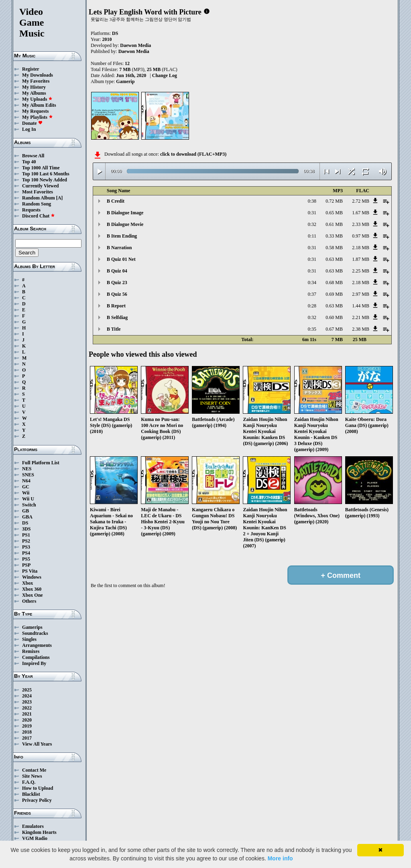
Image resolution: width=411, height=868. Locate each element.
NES (27, 469)
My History (34, 87)
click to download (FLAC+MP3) (193, 154)
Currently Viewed (40, 186)
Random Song (37, 204)
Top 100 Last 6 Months (46, 174)
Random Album (39, 198)
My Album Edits (39, 105)
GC (26, 487)
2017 (27, 738)
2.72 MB (361, 201)
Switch (29, 505)
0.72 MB (334, 201)
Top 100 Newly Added (45, 180)
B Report (116, 306)
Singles (29, 639)
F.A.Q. (29, 782)
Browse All (33, 156)
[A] (60, 198)
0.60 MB (334, 317)
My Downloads (38, 75)
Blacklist (31, 794)
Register (31, 69)
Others (29, 601)
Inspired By (34, 663)
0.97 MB (361, 236)
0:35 (312, 329)
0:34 (312, 283)
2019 (27, 726)
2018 (27, 732)
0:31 (312, 213)
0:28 (312, 306)
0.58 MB (334, 248)
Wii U (28, 499)
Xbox (27, 583)
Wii (26, 493)
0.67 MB (334, 329)
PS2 (26, 541)
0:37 (312, 294)
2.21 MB (361, 317)
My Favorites (36, 81)
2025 (27, 690)
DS (25, 523)
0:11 (312, 236)
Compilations (36, 657)
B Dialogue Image (125, 213)
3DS (26, 529)
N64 (26, 481)
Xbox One (33, 595)
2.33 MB (361, 224)
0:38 (312, 201)
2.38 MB (361, 329)
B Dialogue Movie (125, 224)
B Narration (119, 248)
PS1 (26, 535)
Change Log (165, 75)
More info (280, 858)
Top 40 (29, 162)
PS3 (26, 547)
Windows (32, 577)
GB (25, 511)
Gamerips (32, 627)
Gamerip (125, 81)
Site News (32, 776)
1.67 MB (361, 213)
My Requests (35, 111)
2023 (27, 702)
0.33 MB (334, 236)
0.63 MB (334, 259)
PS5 (26, 559)
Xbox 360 (32, 589)
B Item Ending (122, 236)
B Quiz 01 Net (121, 259)
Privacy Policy (37, 800)
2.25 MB (361, 271)
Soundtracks (35, 633)
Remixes (31, 651)
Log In (29, 129)
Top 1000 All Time (41, 168)
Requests (31, 210)
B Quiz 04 (117, 271)
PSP (26, 565)
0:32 (312, 224)
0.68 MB (334, 283)
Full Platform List (41, 463)
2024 (27, 696)
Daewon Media (135, 45)
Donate (32, 123)
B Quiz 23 (117, 283)
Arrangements (37, 645)
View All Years (37, 744)
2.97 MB (361, 294)
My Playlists (38, 117)
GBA (27, 517)
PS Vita (30, 571)
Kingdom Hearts (39, 832)
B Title (114, 329)
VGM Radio (35, 838)
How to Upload (38, 788)
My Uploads (37, 99)
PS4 (26, 553)
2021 (27, 714)
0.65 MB (334, 213)
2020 (27, 720)
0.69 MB (334, 294)
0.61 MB (334, 224)
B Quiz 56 (117, 294)
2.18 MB (361, 248)
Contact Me (34, 770)
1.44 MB (361, 306)
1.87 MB (361, 259)
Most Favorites (38, 192)
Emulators (33, 826)
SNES (28, 475)
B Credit (116, 201)
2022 (27, 708)
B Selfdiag (117, 317)
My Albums (34, 93)
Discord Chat (39, 216)
